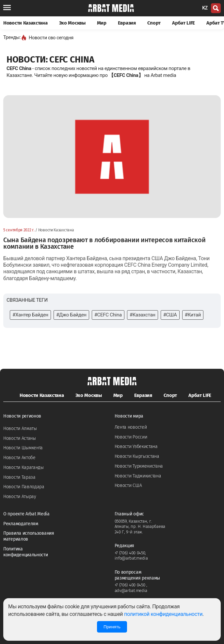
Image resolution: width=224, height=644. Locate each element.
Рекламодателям (21, 524)
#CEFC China (108, 315)
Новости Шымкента (23, 448)
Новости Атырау (20, 497)
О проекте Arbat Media (26, 514)
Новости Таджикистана (138, 476)
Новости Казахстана (25, 23)
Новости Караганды (24, 467)
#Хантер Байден (30, 315)
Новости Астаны (20, 438)
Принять (112, 627)
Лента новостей (131, 427)
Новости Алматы (20, 429)
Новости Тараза (19, 477)
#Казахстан (143, 315)
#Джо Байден (71, 315)
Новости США (128, 485)
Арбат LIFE (184, 23)
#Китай (193, 315)
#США (170, 315)
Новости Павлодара (24, 487)
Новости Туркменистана (139, 466)
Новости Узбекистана (136, 447)
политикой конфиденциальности (163, 614)
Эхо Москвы (72, 23)
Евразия (127, 23)
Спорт (154, 23)
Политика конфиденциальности (26, 552)
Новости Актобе (19, 458)
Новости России (131, 437)
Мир (102, 23)
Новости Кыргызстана (137, 456)
